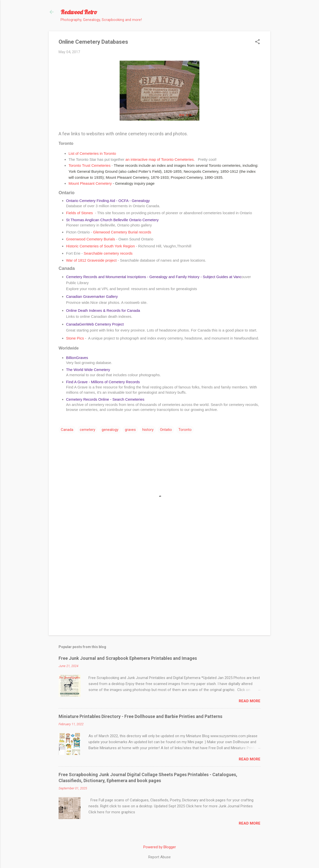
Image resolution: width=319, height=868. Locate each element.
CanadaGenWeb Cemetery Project (95, 324)
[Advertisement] (159, 589)
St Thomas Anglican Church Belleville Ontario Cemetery (112, 220)
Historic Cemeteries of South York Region (101, 246)
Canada (67, 430)
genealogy (110, 430)
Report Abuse (159, 857)
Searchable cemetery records (108, 253)
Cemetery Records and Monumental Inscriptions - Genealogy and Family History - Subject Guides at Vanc (154, 277)
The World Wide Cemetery (88, 370)
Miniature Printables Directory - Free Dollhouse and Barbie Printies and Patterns (140, 716)
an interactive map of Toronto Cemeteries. (160, 159)
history (148, 430)
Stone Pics (75, 338)
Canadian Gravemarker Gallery (92, 296)
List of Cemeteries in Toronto (92, 153)
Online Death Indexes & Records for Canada (103, 310)
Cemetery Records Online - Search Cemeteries (105, 399)
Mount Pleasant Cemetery (90, 183)
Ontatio (166, 430)
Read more (250, 701)
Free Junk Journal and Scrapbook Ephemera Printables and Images (128, 658)
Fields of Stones (80, 213)
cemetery (87, 430)
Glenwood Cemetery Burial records (123, 232)
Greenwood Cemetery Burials (91, 239)
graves (130, 430)
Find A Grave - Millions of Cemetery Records (103, 382)
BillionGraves (77, 358)
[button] (257, 42)
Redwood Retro (79, 12)
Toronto (185, 430)
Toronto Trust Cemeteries (90, 165)
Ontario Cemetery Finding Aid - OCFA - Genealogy (108, 201)
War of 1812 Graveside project (91, 260)
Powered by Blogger (160, 847)
